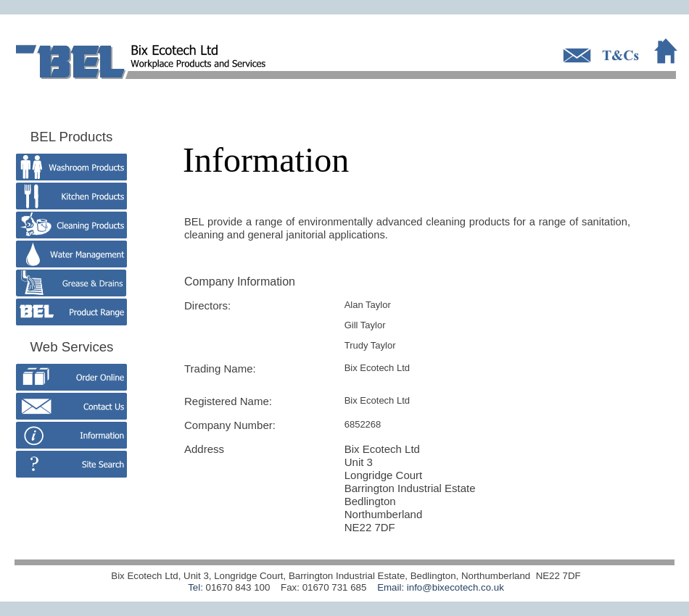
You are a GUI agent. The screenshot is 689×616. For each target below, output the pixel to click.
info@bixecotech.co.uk (455, 587)
